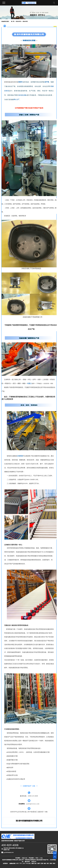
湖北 (48, 863)
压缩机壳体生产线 (44, 860)
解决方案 (18, 21)
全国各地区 (13, 863)
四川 (36, 863)
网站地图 (31, 858)
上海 (23, 863)
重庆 (39, 863)
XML (41, 858)
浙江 (30, 863)
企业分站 (25, 858)
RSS (37, 858)
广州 (26, 863)
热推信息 (18, 858)
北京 (17, 863)
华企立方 (33, 862)
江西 (42, 863)
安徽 (51, 863)
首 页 (13, 21)
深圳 (54, 863)
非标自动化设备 (34, 860)
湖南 (33, 863)
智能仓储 (28, 860)
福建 (45, 863)
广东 (20, 863)
